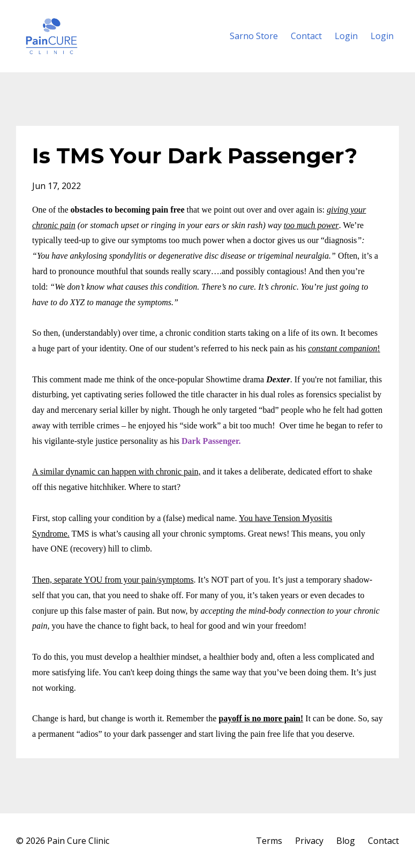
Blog (346, 841)
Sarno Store (254, 36)
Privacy (309, 841)
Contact (306, 36)
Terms (269, 841)
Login (346, 36)
